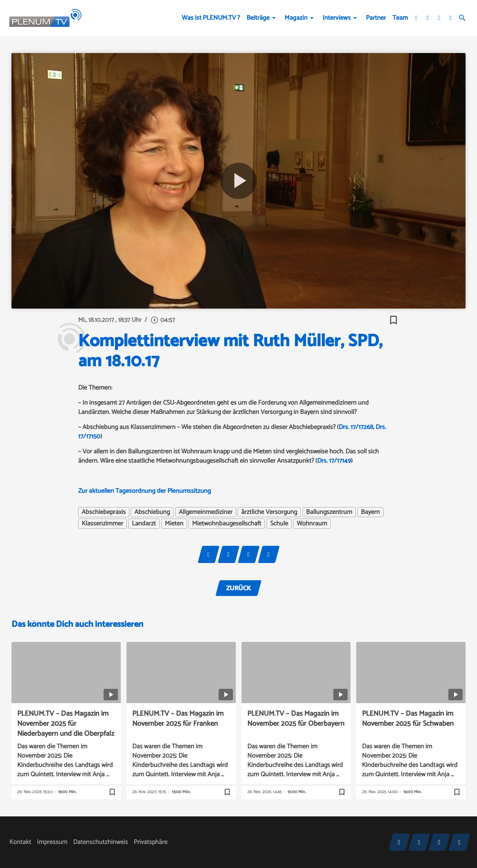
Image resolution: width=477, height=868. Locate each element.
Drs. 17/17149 (334, 461)
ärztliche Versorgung (269, 512)
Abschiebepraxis (104, 512)
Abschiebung (152, 512)
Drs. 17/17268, (356, 427)
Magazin (296, 18)
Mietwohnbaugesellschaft (227, 524)
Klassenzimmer (102, 524)
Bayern (370, 512)
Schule (279, 524)
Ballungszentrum (329, 512)
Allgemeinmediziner (206, 512)
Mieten (174, 524)
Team (400, 18)
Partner (376, 18)
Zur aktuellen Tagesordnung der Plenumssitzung (145, 491)
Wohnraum (312, 524)
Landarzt (144, 524)
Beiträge (258, 18)
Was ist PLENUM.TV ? (211, 18)
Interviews (337, 18)
